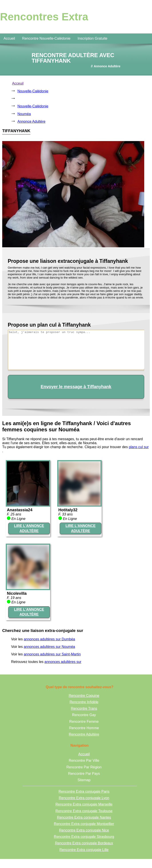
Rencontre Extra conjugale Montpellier (84, 824)
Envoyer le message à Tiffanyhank (76, 387)
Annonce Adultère (31, 121)
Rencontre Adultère (84, 734)
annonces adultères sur (63, 662)
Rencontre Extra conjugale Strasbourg (84, 837)
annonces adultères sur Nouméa (49, 647)
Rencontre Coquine (84, 696)
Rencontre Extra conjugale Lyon (84, 798)
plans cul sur (139, 447)
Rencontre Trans (84, 708)
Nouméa (24, 114)
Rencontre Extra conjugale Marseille (84, 804)
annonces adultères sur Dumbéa (49, 639)
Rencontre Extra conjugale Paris (84, 791)
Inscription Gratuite (92, 38)
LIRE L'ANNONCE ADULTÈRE (29, 528)
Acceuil (18, 83)
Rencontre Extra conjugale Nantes (84, 817)
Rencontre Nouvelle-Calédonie (46, 38)
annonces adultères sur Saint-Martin (52, 654)
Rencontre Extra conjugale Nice (84, 830)
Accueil (9, 38)
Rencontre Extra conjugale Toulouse (84, 811)
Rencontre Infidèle (84, 702)
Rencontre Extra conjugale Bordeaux (84, 843)
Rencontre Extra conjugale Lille (84, 850)
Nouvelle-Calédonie (33, 91)
